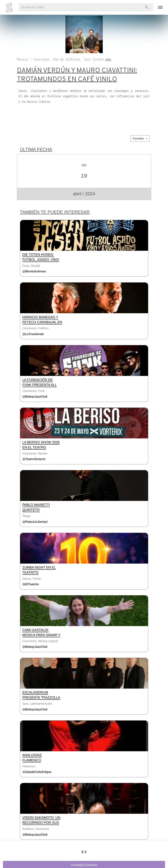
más (108, 60)
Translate (140, 138)
